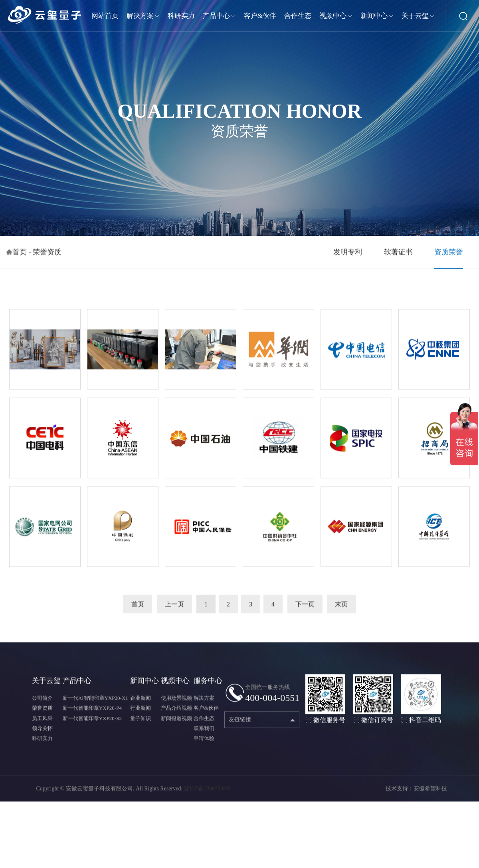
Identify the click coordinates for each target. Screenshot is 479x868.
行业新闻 (141, 711)
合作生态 (204, 721)
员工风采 (42, 721)
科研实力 (42, 741)
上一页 (174, 607)
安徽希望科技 (430, 792)
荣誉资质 (47, 255)
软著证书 (398, 255)
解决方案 (204, 701)
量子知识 (141, 721)
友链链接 (240, 723)
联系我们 (204, 731)
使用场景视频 (176, 701)
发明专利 (348, 255)
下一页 (305, 607)
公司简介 (42, 701)
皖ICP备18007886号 (208, 792)
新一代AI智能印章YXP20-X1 (95, 701)
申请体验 (204, 741)
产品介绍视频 (176, 711)
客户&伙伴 (206, 711)
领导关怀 (42, 731)
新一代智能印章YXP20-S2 (92, 721)
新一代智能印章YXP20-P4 (92, 711)
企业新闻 (141, 701)
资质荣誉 (449, 255)
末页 (341, 607)
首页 (20, 255)
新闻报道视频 (176, 721)
